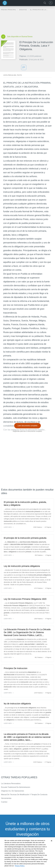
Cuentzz (4, 802)
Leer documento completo (28, 426)
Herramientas (6, 798)
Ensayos (23, 10)
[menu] (51, 3)
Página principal (9, 10)
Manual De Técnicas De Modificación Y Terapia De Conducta (24, 795)
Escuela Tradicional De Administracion (16, 787)
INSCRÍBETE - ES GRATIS (27, 845)
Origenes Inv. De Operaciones (13, 791)
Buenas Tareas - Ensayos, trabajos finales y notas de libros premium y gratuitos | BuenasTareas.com (5, 3)
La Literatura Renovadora (11, 784)
